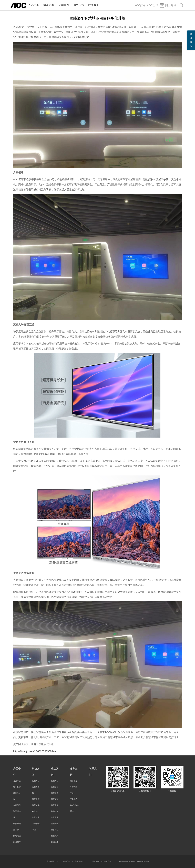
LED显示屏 (17, 796)
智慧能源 (55, 799)
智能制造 (55, 823)
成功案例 (64, 5)
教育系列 (17, 823)
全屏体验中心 (74, 790)
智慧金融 (55, 805)
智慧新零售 (36, 790)
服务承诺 (74, 781)
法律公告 (66, 861)
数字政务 (55, 811)
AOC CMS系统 (74, 808)
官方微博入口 (52, 861)
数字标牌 (17, 787)
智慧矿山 (36, 817)
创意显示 (17, 805)
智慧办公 (36, 781)
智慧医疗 (55, 830)
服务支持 (79, 5)
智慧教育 (36, 799)
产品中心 (34, 5)
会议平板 (17, 781)
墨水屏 (16, 830)
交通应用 (55, 842)
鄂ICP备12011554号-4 (102, 861)
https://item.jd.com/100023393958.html (35, 751)
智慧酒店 (55, 787)
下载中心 (74, 799)
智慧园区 (55, 817)
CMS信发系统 (36, 827)
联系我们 (94, 5)
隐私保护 (79, 861)
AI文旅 (35, 811)
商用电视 (17, 836)
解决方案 (49, 5)
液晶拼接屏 (17, 814)
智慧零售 (55, 793)
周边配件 (17, 842)
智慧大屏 (36, 805)
